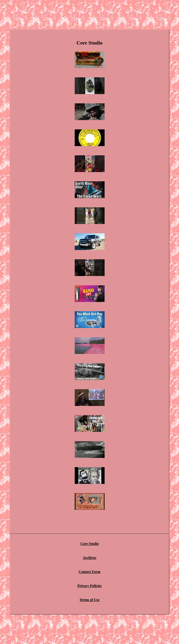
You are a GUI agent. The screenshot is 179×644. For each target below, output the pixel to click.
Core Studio (90, 544)
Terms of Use (90, 600)
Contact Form (89, 572)
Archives (90, 558)
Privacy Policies (90, 586)
